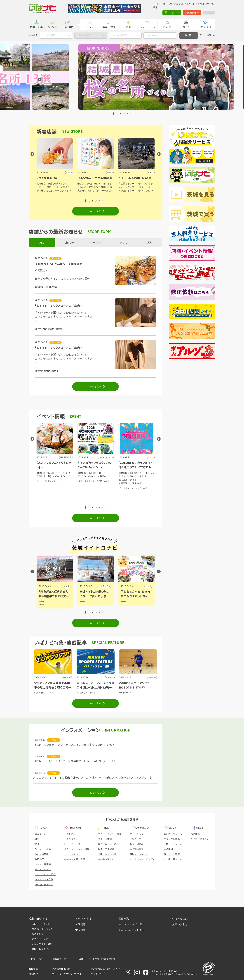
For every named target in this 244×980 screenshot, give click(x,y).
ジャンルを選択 (119, 35)
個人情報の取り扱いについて (106, 969)
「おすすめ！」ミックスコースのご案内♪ (59, 306)
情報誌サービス (61, 959)
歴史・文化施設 (106, 849)
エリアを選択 (49, 35)
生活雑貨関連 (137, 849)
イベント (52, 27)
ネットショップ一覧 (130, 924)
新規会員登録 (189, 13)
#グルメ (54, 481)
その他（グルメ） (44, 885)
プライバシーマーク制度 (162, 971)
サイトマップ (98, 974)
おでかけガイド (40, 939)
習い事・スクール (173, 834)
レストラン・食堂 (44, 879)
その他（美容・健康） (76, 859)
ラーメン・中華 (43, 849)
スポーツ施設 (105, 839)
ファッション (137, 834)
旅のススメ (38, 934)
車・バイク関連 (172, 854)
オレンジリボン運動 (42, 944)
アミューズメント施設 (110, 834)
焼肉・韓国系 (42, 854)
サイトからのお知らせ (132, 930)
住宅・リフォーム (173, 844)
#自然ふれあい (145, 481)
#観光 (41, 602)
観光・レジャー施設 (109, 844)
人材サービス (36, 959)
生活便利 (168, 849)
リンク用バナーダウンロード (67, 974)
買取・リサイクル (139, 854)
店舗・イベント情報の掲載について (97, 959)
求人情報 (206, 27)
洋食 (37, 839)
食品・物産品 (137, 844)
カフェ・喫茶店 (43, 864)
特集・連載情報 (38, 919)
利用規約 (33, 974)
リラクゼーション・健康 (77, 849)
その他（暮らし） (173, 859)
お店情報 (81, 924)
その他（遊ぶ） (106, 859)
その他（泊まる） (200, 839)
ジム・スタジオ (72, 854)
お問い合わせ (180, 924)
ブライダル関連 (172, 839)
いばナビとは (180, 919)
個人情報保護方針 (61, 969)
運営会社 (33, 969)
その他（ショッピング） (142, 859)
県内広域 (147, 586)
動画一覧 (124, 919)
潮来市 (107, 586)
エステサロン (71, 839)
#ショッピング (43, 481)
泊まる (186, 27)
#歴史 (82, 602)
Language (208, 13)
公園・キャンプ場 (107, 854)
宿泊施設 (195, 834)
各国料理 (39, 859)
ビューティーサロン (74, 844)
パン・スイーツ (43, 869)
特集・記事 (36, 27)
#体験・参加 (124, 481)
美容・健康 (109, 27)
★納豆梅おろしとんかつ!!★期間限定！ (59, 264)
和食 (37, 844)
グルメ (90, 27)
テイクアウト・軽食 (45, 874)
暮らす (167, 27)
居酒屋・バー (42, 834)
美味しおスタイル (41, 949)
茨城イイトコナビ (41, 924)
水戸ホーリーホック (42, 929)
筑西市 (66, 586)
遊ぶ (128, 27)
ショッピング (148, 27)
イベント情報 (83, 919)
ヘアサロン (70, 834)
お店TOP (68, 27)
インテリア (136, 839)
